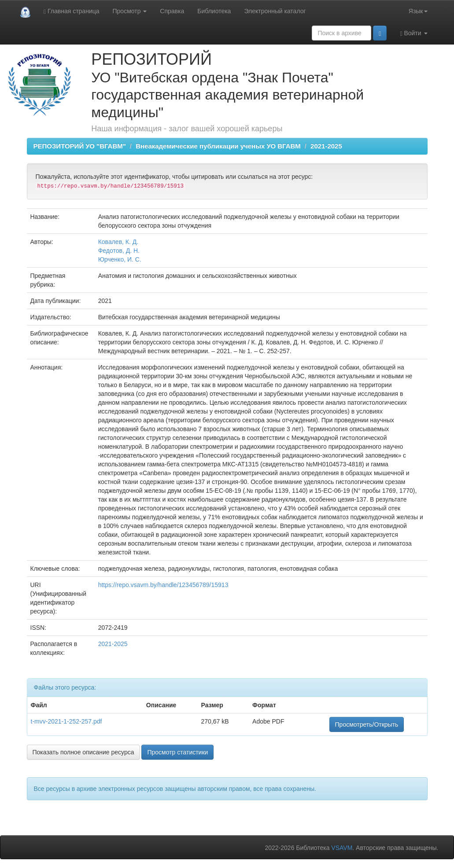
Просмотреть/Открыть (367, 724)
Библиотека (214, 11)
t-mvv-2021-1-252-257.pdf (66, 721)
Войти (413, 33)
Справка (172, 11)
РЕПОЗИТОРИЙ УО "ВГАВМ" (80, 146)
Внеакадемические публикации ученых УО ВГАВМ (218, 146)
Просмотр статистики (177, 752)
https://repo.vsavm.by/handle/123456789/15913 (163, 585)
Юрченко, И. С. (120, 259)
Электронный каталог (275, 11)
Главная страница (72, 11)
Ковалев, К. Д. (118, 242)
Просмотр (130, 11)
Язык (418, 11)
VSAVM (342, 848)
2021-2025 (326, 146)
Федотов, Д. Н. (119, 251)
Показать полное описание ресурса (83, 752)
